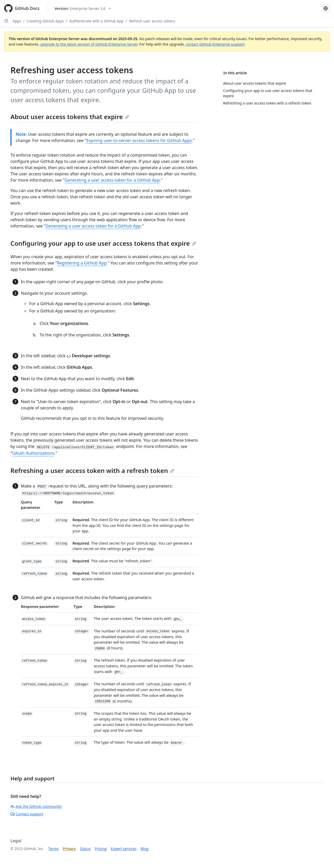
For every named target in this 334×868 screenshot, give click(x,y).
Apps (17, 21)
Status (85, 849)
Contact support (27, 814)
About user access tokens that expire (70, 117)
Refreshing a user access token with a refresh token (92, 470)
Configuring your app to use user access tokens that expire (103, 243)
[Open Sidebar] (6, 21)
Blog (145, 849)
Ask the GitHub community (36, 806)
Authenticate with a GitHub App (96, 21)
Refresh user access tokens (152, 21)
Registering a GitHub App (82, 263)
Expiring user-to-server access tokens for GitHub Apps (139, 140)
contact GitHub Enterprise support (215, 44)
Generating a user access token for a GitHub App (112, 180)
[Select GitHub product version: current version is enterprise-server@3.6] (83, 8)
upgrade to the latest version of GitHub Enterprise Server (89, 44)
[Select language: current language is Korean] (326, 8)
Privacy (69, 849)
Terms (53, 849)
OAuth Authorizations (33, 453)
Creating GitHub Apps (45, 21)
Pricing (101, 849)
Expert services (124, 849)
